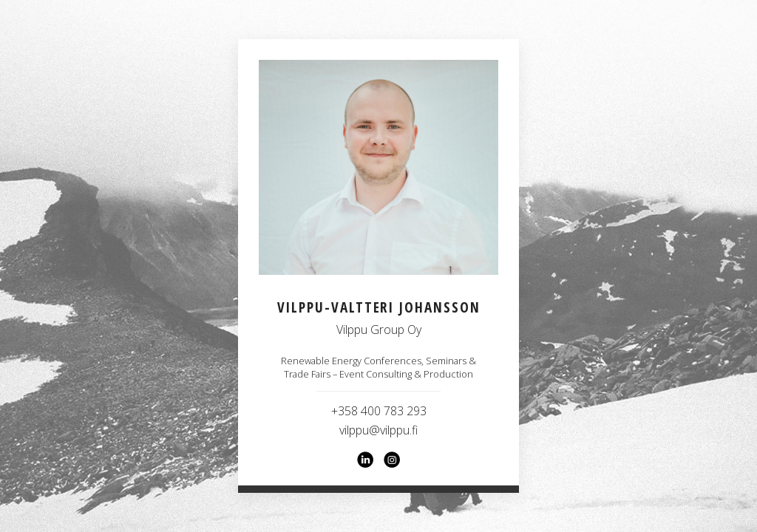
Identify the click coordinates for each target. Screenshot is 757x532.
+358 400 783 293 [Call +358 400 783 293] (379, 411)
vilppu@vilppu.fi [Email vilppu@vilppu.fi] (378, 430)
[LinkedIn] (365, 460)
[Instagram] (392, 460)
